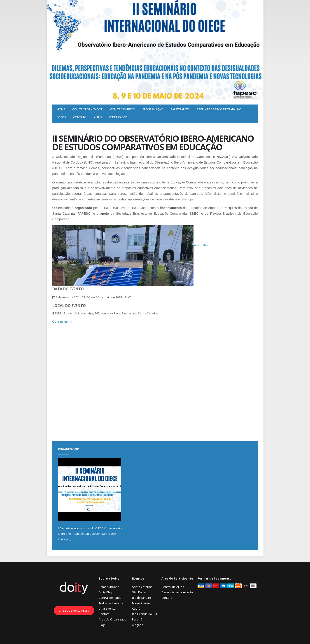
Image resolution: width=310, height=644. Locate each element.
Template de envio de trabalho (219, 109)
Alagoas (138, 625)
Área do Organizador (113, 619)
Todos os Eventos (111, 603)
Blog (102, 625)
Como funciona (109, 587)
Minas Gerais (141, 603)
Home (61, 109)
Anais (98, 117)
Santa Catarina (142, 587)
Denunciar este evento (177, 592)
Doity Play (105, 592)
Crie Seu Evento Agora (74, 611)
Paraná (137, 619)
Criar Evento (107, 608)
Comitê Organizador (87, 109)
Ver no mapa (62, 322)
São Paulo (139, 592)
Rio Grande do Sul (145, 614)
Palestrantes (180, 109)
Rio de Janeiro (142, 598)
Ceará (136, 608)
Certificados (118, 117)
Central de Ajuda (110, 598)
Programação (153, 109)
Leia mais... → (203, 245)
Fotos (61, 117)
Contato (80, 117)
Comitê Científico (123, 109)
